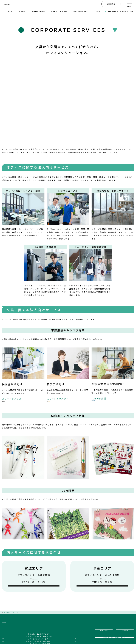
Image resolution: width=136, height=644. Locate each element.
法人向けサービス (77, 613)
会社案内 (74, 625)
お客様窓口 (75, 632)
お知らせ (6, 616)
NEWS (22, 11)
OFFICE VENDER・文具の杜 (32, 4)
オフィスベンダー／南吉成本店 (45, 618)
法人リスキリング (77, 616)
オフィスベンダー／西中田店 (44, 623)
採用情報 (74, 622)
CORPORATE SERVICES (120, 11)
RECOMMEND (81, 11)
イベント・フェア (10, 619)
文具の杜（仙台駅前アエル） (44, 615)
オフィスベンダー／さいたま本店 (45, 628)
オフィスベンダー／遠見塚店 (44, 625)
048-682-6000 (105, 551)
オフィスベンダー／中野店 (43, 620)
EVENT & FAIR (59, 11)
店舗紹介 (34, 613)
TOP (10, 11)
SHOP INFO (39, 11)
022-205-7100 (36, 551)
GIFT (98, 11)
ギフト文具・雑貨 (10, 626)
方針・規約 (75, 629)
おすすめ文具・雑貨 (10, 622)
